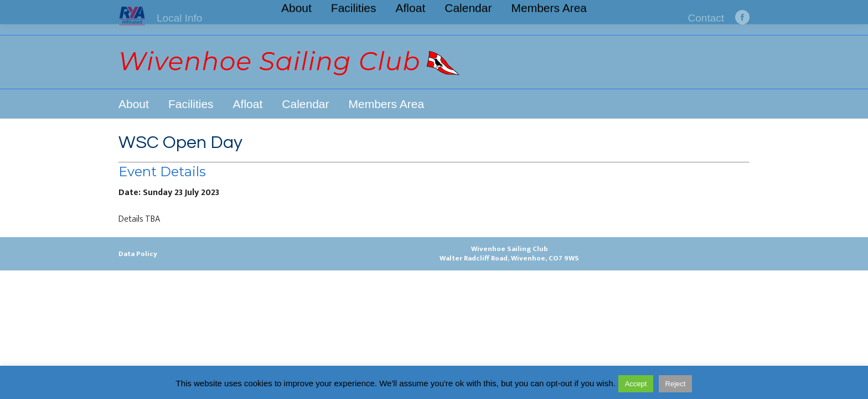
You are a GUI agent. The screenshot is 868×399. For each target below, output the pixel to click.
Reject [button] (676, 384)
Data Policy (138, 254)
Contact (706, 18)
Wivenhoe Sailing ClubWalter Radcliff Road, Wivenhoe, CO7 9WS (509, 254)
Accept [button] (636, 384)
